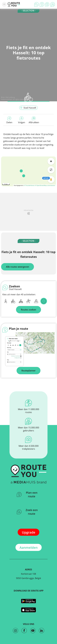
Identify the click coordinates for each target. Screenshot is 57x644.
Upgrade (29, 532)
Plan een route (27, 494)
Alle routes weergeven (18, 267)
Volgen (22, 120)
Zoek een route (27, 512)
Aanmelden (29, 547)
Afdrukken (34, 120)
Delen (9, 120)
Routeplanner (28, 371)
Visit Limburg (10, 97)
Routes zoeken (28, 310)
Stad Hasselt (28, 108)
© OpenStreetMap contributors (45, 185)
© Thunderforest (29, 185)
